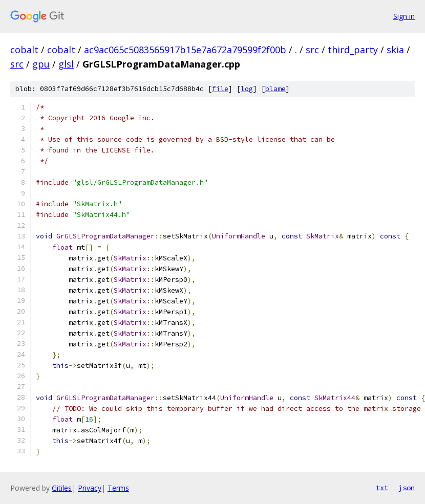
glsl (66, 64)
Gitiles (62, 488)
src (312, 50)
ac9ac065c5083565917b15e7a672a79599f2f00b (185, 50)
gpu (41, 64)
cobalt (24, 50)
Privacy (90, 488)
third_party (353, 50)
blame (275, 89)
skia (395, 50)
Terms (118, 488)
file (220, 89)
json (407, 488)
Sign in (404, 16)
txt (382, 488)
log (247, 89)
